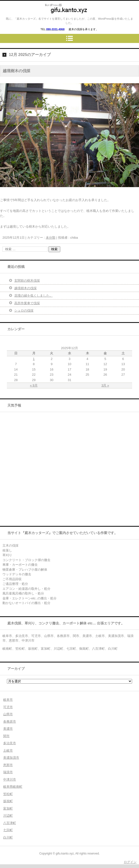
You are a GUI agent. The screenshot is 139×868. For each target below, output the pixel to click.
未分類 (51, 238)
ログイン (130, 862)
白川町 (8, 837)
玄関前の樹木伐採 (27, 281)
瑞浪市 (8, 772)
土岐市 (8, 751)
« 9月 (34, 385)
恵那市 (8, 765)
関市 (6, 736)
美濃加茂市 (11, 758)
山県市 (8, 714)
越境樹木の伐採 (16, 71)
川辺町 (8, 816)
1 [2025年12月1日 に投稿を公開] (34, 359)
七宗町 (8, 830)
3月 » (105, 385)
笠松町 (8, 794)
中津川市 (10, 779)
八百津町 (10, 823)
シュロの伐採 (24, 310)
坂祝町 (8, 801)
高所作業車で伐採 (27, 303)
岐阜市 (8, 700)
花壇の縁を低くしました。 (33, 296)
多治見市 (10, 743)
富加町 (8, 808)
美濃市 (8, 729)
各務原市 (10, 722)
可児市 (8, 707)
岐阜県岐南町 (13, 787)
